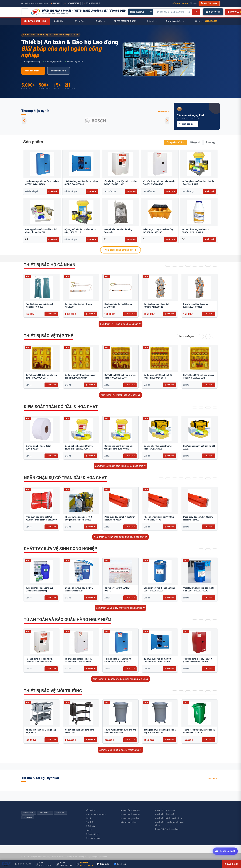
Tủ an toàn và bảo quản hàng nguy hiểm (68, 620)
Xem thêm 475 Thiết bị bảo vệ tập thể (121, 395)
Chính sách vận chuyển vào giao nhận (169, 824)
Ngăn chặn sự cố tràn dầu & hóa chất (65, 478)
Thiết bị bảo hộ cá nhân (50, 265)
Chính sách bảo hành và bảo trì (169, 818)
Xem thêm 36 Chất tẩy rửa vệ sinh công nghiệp (121, 608)
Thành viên (91, 826)
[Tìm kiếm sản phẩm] (169, 12)
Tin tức (89, 818)
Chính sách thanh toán (165, 814)
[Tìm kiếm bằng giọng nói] (189, 12)
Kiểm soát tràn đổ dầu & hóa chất (61, 407)
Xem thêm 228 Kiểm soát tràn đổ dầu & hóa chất (121, 466)
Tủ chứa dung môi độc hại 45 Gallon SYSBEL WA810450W (159, 183)
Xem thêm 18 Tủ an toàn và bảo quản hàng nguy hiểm (120, 679)
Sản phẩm (33, 142)
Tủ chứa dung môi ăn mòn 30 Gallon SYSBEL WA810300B (81, 183)
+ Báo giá (53, 191)
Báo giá (51, 314)
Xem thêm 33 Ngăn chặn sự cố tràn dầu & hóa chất (120, 537)
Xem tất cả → (164, 111)
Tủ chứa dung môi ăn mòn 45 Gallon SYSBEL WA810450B (42, 183)
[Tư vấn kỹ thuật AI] (225, 852)
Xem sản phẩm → (33, 71)
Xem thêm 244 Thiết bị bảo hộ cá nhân (121, 324)
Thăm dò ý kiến (92, 834)
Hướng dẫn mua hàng (130, 810)
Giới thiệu (90, 822)
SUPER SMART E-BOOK (96, 814)
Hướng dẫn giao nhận (130, 818)
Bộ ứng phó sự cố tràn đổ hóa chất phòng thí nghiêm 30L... (41, 231)
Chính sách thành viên (165, 810)
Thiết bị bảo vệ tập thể (48, 336)
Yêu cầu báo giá (59, 71)
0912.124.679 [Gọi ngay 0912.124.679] (180, 3)
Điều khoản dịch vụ (129, 822)
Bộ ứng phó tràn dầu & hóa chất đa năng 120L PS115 (198, 183)
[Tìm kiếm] (196, 12)
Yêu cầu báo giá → (188, 124)
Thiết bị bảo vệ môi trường (53, 691)
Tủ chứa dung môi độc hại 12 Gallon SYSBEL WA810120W (120, 183)
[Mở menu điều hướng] (25, 12)
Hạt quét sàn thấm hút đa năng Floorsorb (118, 231)
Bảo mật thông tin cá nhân (167, 829)
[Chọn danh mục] (141, 12)
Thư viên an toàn (93, 838)
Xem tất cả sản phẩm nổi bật (120, 250)
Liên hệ (89, 830)
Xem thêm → (214, 778)
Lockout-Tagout (187, 336)
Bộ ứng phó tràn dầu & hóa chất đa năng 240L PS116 (80, 231)
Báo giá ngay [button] (209, 3)
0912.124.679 (211, 21)
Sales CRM (213, 12)
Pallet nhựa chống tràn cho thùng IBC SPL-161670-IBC (158, 231)
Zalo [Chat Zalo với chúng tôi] (193, 3)
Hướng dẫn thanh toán (130, 814)
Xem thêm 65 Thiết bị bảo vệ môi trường (121, 750)
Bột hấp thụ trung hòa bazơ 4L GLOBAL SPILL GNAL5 (196, 231)
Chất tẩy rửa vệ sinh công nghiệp (60, 549)
